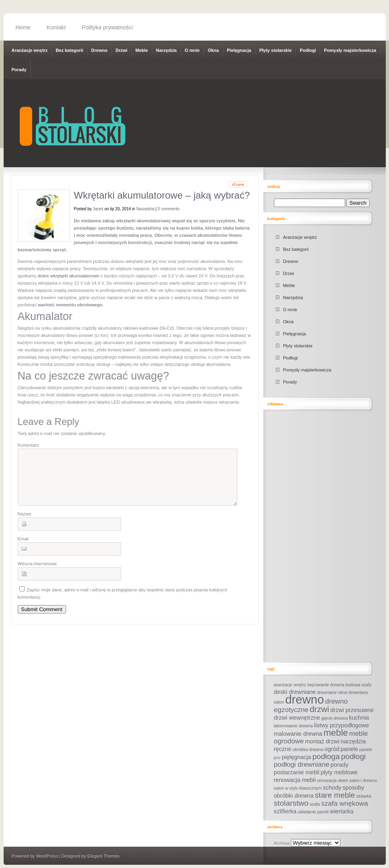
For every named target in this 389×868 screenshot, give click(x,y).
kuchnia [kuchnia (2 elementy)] (359, 718)
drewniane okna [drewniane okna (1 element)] (332, 692)
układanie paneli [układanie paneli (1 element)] (313, 812)
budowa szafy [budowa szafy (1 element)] (358, 685)
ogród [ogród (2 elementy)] (332, 749)
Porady (19, 70)
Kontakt (56, 27)
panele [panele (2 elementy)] (349, 749)
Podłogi (308, 50)
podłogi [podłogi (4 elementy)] (354, 756)
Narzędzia (166, 50)
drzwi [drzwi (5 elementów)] (320, 709)
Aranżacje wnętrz (30, 50)
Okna (213, 50)
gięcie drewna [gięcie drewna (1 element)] (335, 718)
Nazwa (25, 523)
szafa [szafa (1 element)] (315, 804)
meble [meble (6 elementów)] (336, 733)
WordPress (47, 856)
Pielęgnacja (239, 50)
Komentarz (28, 445)
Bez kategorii (69, 50)
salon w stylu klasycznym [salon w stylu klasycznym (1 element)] (298, 788)
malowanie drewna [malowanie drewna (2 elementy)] (298, 734)
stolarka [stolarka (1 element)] (364, 796)
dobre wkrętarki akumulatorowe (69, 276)
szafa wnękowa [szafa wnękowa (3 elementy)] (344, 803)
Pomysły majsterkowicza (350, 50)
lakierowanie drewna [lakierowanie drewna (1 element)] (293, 726)
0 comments (169, 209)
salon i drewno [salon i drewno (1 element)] (363, 780)
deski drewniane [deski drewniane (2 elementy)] (295, 692)
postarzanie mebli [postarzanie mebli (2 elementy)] (297, 772)
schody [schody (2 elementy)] (332, 788)
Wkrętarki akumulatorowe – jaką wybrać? (162, 195)
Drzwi (121, 50)
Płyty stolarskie (275, 50)
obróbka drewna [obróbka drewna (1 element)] (308, 749)
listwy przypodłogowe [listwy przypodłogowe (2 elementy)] (342, 725)
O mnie (192, 50)
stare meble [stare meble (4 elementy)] (335, 795)
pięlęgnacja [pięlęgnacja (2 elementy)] (296, 757)
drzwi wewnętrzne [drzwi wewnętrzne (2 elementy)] (297, 718)
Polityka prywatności (107, 27)
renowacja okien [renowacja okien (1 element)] (332, 780)
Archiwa (282, 843)
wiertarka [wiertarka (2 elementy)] (342, 811)
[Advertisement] (326, 537)
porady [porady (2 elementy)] (340, 765)
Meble (142, 50)
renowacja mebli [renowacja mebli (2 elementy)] (295, 780)
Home (23, 27)
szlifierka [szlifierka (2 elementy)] (285, 811)
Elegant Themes (103, 856)
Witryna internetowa (37, 573)
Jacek (98, 209)
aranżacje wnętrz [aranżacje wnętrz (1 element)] (290, 685)
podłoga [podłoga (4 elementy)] (326, 756)
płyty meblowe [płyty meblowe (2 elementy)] (339, 772)
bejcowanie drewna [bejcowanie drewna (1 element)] (326, 685)
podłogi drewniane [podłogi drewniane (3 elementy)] (302, 764)
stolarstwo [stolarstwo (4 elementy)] (291, 803)
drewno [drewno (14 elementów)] (305, 699)
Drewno (99, 50)
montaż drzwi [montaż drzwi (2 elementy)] (322, 741)
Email (23, 548)
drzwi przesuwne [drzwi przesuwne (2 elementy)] (352, 710)
